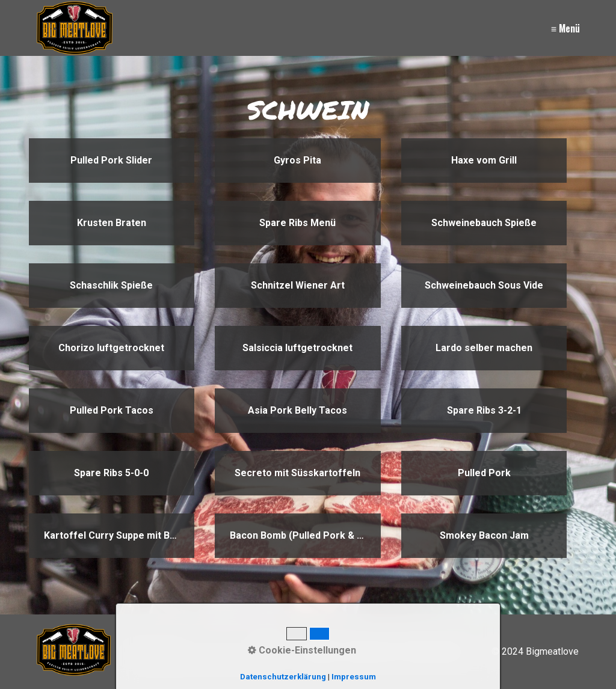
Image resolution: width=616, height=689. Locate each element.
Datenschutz (433, 651)
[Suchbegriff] (202, 652)
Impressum (371, 651)
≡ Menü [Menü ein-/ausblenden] (565, 28)
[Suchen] (266, 652)
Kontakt (320, 651)
